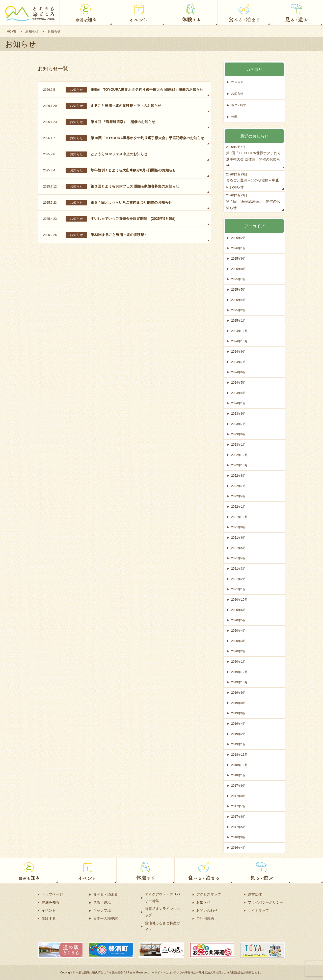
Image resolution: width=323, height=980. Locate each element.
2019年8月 (239, 703)
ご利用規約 (205, 918)
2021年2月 (239, 579)
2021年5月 (239, 548)
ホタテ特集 (239, 105)
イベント (49, 910)
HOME (12, 31)
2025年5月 (239, 289)
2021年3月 (239, 569)
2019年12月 (240, 672)
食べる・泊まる (105, 894)
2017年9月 (239, 786)
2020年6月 (239, 610)
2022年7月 (239, 486)
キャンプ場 (102, 910)
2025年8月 (239, 269)
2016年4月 (239, 848)
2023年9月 (239, 414)
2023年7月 (239, 424)
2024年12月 (240, 331)
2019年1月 (239, 744)
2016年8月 (239, 837)
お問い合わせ (207, 910)
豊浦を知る (50, 902)
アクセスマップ (209, 894)
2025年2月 (239, 310)
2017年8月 (239, 796)
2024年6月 (239, 372)
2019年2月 (239, 734)
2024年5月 (239, 382)
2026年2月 (239, 238)
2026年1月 (239, 248)
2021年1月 (239, 589)
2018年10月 (240, 765)
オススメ (238, 82)
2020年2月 (239, 651)
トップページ (52, 894)
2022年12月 (240, 455)
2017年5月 (239, 827)
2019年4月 (239, 724)
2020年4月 (239, 631)
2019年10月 (240, 682)
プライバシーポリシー (265, 902)
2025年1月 (239, 320)
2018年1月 (239, 775)
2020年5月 (239, 620)
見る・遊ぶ (102, 902)
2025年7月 (239, 279)
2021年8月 (239, 527)
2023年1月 (239, 445)
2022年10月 (240, 465)
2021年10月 (240, 517)
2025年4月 (239, 300)
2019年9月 (239, 693)
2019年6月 (239, 713)
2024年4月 (239, 393)
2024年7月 (239, 362)
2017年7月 (239, 806)
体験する (49, 918)
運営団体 (255, 894)
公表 (234, 117)
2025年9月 (239, 258)
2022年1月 (239, 507)
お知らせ (32, 31)
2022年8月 (239, 476)
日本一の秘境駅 (105, 918)
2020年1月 (239, 662)
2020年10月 (240, 600)
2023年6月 (239, 434)
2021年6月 (239, 538)
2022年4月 (239, 496)
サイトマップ (258, 910)
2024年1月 (239, 403)
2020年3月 (239, 641)
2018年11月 (240, 755)
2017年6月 (239, 817)
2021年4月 (239, 558)
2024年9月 (239, 351)
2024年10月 (240, 341)
